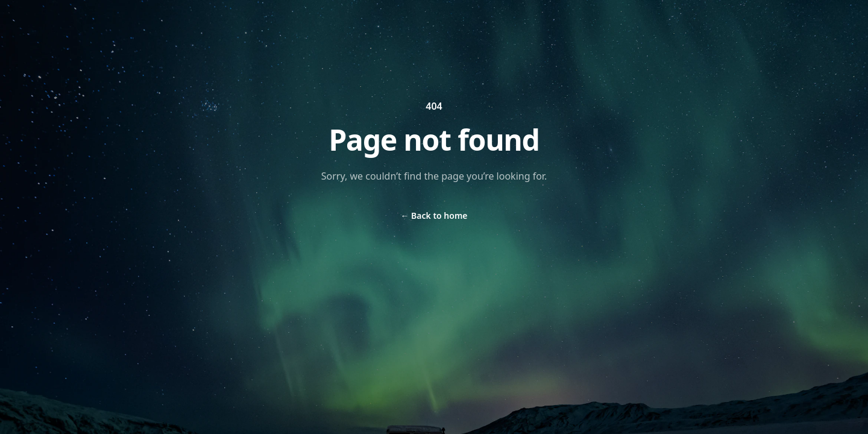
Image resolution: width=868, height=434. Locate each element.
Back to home (434, 215)
